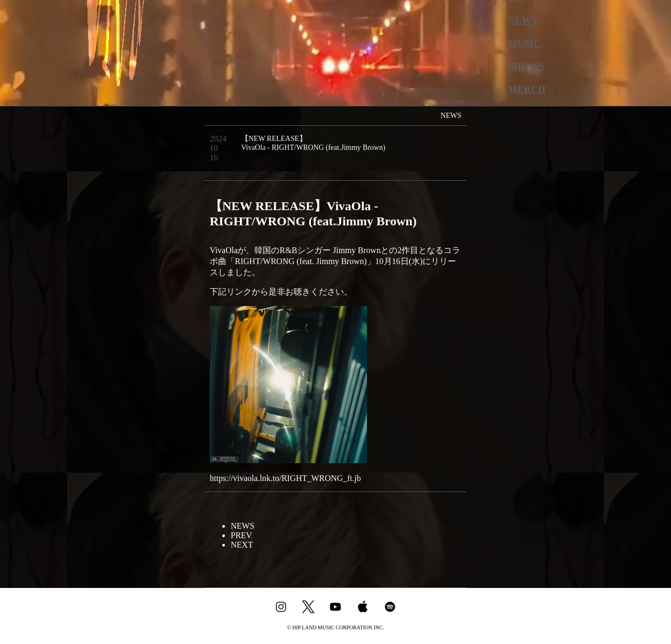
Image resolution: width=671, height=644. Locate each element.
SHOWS (526, 66)
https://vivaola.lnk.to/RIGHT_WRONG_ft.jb (285, 478)
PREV (241, 535)
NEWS (522, 20)
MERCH (527, 89)
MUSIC (524, 43)
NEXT (242, 545)
